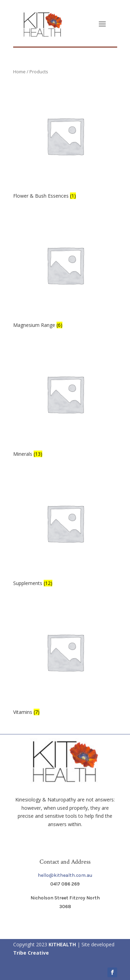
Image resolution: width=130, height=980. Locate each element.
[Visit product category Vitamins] (65, 658)
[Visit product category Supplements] (65, 530)
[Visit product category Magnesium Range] (65, 271)
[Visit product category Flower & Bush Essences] (65, 142)
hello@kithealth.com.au (65, 875)
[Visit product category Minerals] (65, 400)
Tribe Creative (31, 953)
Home (19, 72)
